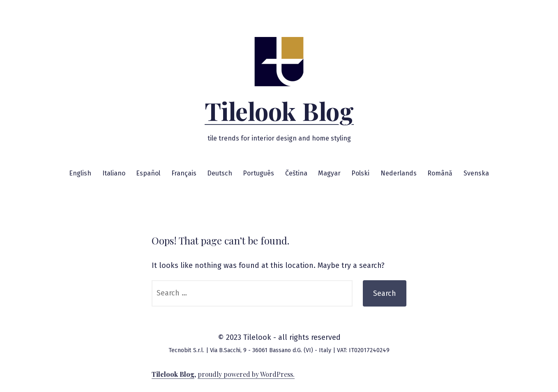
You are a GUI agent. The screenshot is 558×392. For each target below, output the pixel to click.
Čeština (296, 173)
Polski (360, 173)
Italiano (114, 173)
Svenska (476, 173)
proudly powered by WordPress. (246, 374)
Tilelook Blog (279, 111)
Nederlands (399, 173)
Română (440, 173)
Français (184, 173)
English (80, 173)
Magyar (329, 173)
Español (148, 173)
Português (258, 173)
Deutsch (220, 173)
